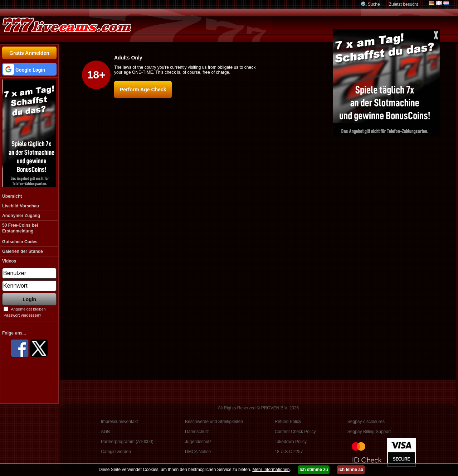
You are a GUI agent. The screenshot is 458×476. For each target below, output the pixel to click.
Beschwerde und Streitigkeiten (214, 422)
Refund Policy (288, 422)
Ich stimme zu (314, 470)
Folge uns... (14, 333)
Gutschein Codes (20, 242)
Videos (9, 261)
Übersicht (12, 196)
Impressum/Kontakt (119, 422)
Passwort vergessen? (22, 315)
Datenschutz (197, 432)
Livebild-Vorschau (21, 206)
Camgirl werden (116, 452)
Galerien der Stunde (23, 251)
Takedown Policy (291, 442)
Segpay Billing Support (369, 432)
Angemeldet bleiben (28, 309)
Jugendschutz (198, 442)
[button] (29, 69)
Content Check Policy (295, 432)
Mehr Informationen (271, 470)
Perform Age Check (143, 90)
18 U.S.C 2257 (289, 452)
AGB (105, 432)
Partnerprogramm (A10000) (127, 442)
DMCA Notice (198, 452)
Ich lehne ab (351, 470)
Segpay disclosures (366, 422)
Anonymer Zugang (21, 216)
